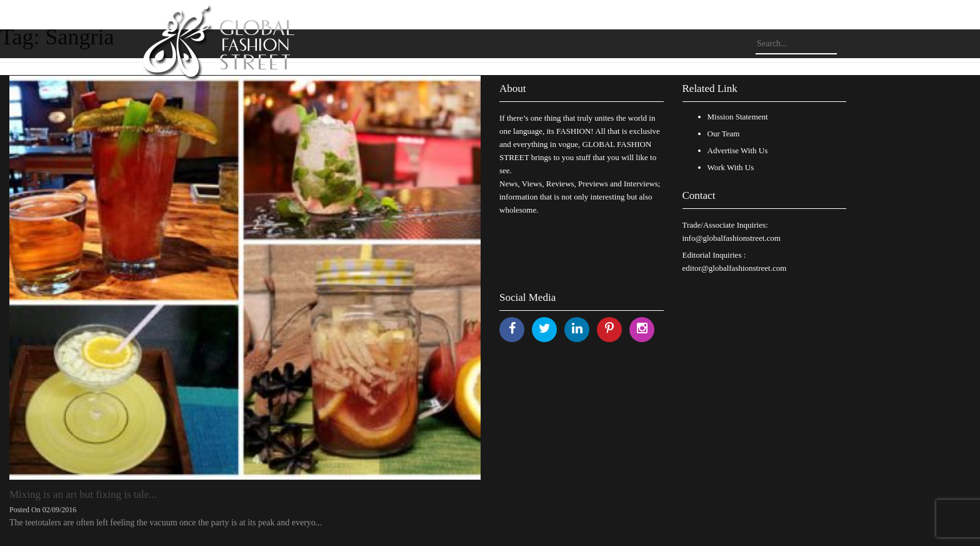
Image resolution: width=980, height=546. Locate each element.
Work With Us (731, 167)
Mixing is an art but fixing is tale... (83, 494)
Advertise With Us (738, 150)
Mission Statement (738, 117)
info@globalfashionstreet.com (732, 238)
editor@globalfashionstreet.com (735, 268)
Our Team (724, 134)
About (513, 88)
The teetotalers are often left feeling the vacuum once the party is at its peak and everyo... (166, 523)
